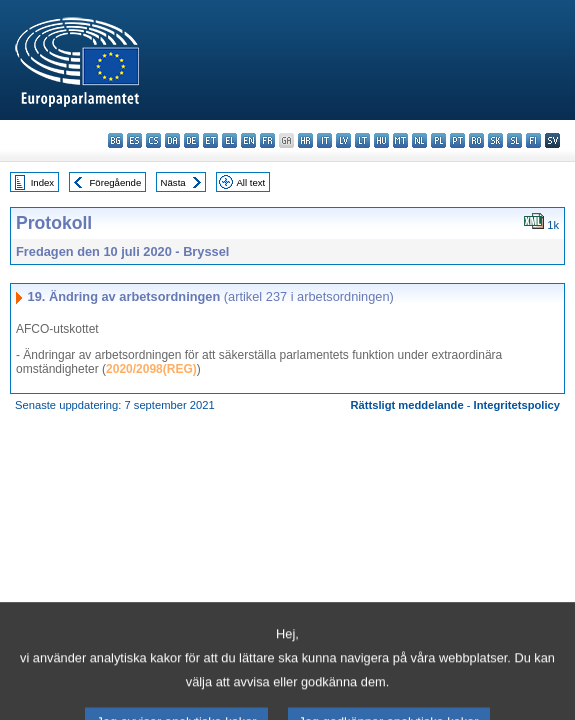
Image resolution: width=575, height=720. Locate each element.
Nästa (173, 182)
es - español (134, 140)
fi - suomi (533, 140)
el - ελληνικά (229, 140)
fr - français (267, 140)
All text (250, 182)
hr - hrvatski (305, 140)
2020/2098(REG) (151, 369)
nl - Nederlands (419, 140)
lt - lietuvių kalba (362, 140)
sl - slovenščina (514, 140)
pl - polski (438, 140)
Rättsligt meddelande (406, 405)
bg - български (115, 140)
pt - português (457, 140)
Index (42, 182)
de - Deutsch (191, 140)
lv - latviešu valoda (343, 140)
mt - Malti (400, 140)
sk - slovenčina (495, 140)
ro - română (476, 140)
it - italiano (324, 140)
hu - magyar (381, 140)
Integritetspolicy (517, 405)
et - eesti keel (210, 140)
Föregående (116, 182)
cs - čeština (153, 140)
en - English (248, 140)
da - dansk (172, 140)
